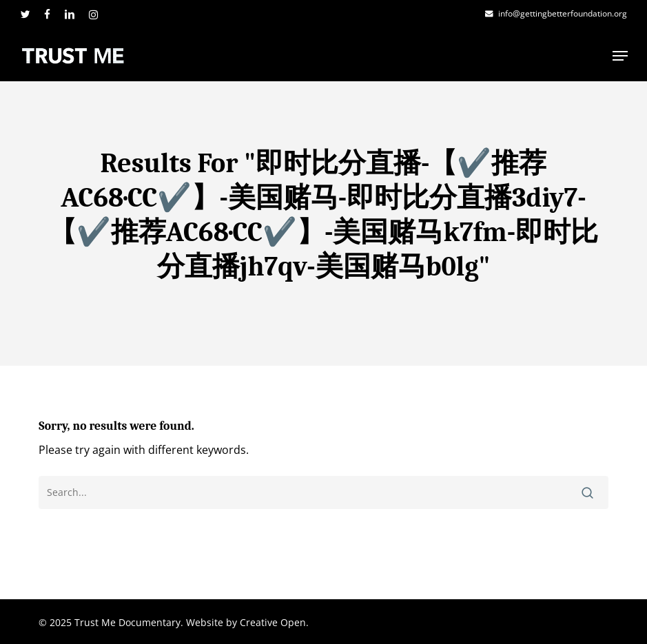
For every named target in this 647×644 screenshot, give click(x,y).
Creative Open (273, 622)
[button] (620, 56)
